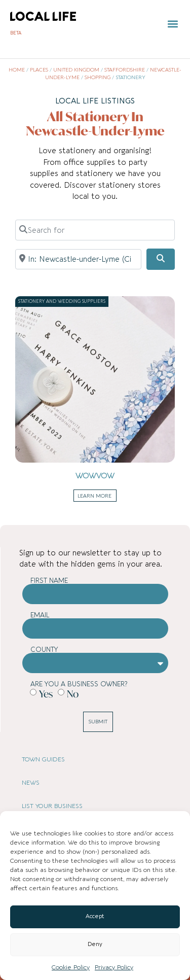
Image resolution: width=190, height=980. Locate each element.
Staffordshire (125, 70)
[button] (173, 24)
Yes (46, 694)
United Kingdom (76, 70)
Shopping (98, 78)
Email (40, 615)
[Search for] (95, 230)
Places (39, 70)
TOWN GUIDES (43, 759)
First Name (49, 581)
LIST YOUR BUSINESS (52, 806)
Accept (95, 916)
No (73, 694)
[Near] (78, 259)
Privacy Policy (114, 967)
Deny (95, 944)
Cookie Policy (71, 967)
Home (17, 70)
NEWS (31, 783)
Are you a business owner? (79, 684)
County (44, 650)
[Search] (161, 259)
